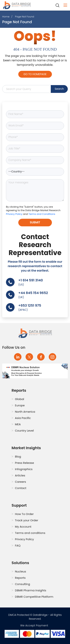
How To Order (24, 514)
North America (25, 412)
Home (6, 17)
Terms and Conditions (42, 214)
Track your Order (27, 520)
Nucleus (21, 571)
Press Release (24, 463)
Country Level (24, 431)
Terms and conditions (30, 533)
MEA (18, 424)
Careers (20, 482)
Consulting (22, 584)
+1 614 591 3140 (31, 280)
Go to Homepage (35, 74)
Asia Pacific (23, 418)
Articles (20, 475)
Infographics (24, 469)
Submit (35, 222)
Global (20, 399)
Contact (21, 488)
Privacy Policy (14, 214)
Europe (20, 405)
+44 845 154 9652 (33, 293)
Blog (18, 456)
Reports (20, 578)
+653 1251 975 (30, 305)
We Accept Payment (35, 625)
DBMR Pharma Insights (31, 590)
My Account (23, 527)
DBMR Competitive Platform (34, 597)
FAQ (18, 545)
